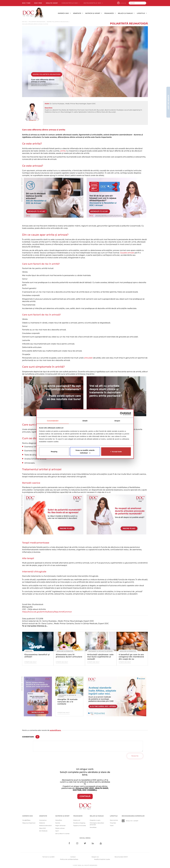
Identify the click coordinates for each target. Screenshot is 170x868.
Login (126, 3)
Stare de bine (114, 820)
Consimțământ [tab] (53, 421)
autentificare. (55, 730)
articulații (88, 357)
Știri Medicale (43, 830)
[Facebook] (69, 843)
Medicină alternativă (65, 651)
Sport (57, 830)
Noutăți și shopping (79, 822)
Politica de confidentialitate (69, 859)
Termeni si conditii (48, 856)
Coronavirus (43, 820)
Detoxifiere (59, 820)
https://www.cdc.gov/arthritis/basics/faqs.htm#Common (47, 611)
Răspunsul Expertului (29, 822)
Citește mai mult (30, 662)
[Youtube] (101, 843)
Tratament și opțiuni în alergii (67, 695)
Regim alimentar (60, 825)
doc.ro (25, 21)
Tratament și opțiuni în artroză (100, 651)
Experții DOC (64, 13)
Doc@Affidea (26, 820)
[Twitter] (85, 843)
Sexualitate (93, 827)
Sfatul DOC (43, 828)
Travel (112, 825)
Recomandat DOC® (121, 856)
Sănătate (78, 13)
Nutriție (58, 822)
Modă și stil (77, 820)
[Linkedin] (93, 843)
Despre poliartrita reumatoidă (58, 21)
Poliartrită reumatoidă (37, 21)
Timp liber (113, 822)
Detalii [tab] (85, 421)
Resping (54, 452)
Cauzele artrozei (127, 252)
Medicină (29, 651)
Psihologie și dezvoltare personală (97, 823)
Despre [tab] (117, 421)
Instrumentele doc (93, 3)
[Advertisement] (54, 197)
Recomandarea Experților (133, 815)
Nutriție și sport (94, 13)
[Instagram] (77, 843)
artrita (63, 150)
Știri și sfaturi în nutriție (62, 833)
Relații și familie (126, 13)
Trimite (135, 755)
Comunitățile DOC (71, 3)
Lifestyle (142, 13)
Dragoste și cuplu (95, 820)
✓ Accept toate (116, 452)
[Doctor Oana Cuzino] (33, 13)
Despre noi (95, 856)
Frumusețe (110, 13)
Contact (73, 856)
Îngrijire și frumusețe (80, 825)
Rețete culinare (60, 828)
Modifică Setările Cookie (102, 859)
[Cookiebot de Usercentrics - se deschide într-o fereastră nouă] (122, 414)
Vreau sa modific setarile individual (85, 452)
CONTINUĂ (85, 796)
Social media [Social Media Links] (85, 837)
